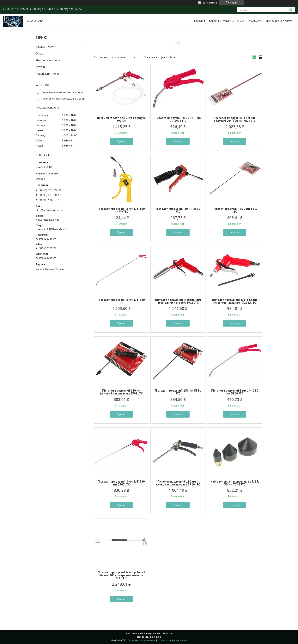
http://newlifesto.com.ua (50, 210)
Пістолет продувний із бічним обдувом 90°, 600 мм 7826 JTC (235, 119)
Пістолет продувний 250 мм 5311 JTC (178, 392)
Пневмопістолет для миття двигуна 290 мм (121, 119)
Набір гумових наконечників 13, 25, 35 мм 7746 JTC (235, 483)
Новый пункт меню (48, 74)
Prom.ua (167, 633)
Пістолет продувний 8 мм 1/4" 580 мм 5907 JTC (121, 483)
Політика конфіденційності (172, 640)
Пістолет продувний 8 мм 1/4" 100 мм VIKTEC (121, 210)
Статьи (40, 67)
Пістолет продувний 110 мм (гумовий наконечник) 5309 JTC (121, 392)
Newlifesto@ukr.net (47, 220)
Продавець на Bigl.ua (149, 637)
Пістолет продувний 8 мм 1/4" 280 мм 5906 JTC (235, 392)
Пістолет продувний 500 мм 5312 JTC (235, 210)
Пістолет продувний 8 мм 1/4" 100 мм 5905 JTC (178, 119)
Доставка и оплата (279, 21)
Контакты (255, 21)
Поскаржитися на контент (142, 640)
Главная (200, 21)
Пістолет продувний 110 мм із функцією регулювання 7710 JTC (178, 483)
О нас (241, 21)
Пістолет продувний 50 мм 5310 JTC (178, 210)
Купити (121, 141)
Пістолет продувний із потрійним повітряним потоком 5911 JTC (178, 301)
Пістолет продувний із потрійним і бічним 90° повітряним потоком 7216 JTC (121, 575)
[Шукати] (291, 10)
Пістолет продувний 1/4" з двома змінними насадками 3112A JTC (235, 301)
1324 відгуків (210, 3)
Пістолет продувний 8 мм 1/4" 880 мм (121, 301)
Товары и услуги (220, 21)
